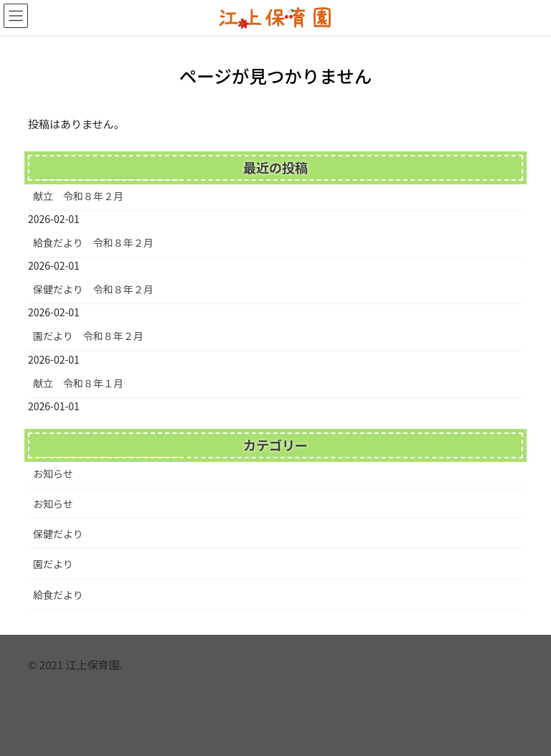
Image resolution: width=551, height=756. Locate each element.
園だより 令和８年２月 (88, 336)
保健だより (58, 534)
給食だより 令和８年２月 (93, 242)
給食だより (58, 595)
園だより (53, 564)
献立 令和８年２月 (78, 196)
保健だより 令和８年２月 (93, 289)
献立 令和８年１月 (78, 383)
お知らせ (53, 473)
